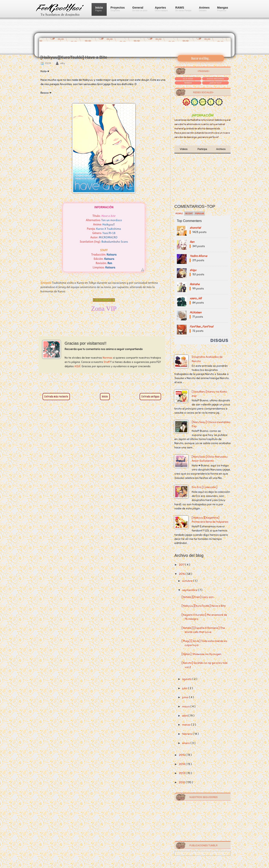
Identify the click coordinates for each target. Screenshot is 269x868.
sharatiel (195, 228)
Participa (202, 149)
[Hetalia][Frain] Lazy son (198, 597)
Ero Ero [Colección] (205, 487)
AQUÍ (77, 366)
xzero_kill (196, 298)
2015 (182, 755)
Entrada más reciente (56, 397)
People (179, 213)
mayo (186, 706)
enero (186, 743)
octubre (188, 581)
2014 (182, 764)
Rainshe (195, 284)
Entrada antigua (150, 397)
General (140, 9)
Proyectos (118, 9)
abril (185, 716)
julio (185, 688)
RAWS (183, 9)
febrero (187, 734)
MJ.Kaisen (196, 312)
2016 (182, 574)
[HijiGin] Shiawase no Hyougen (201, 654)
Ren (192, 242)
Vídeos (184, 149)
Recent (189, 213)
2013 (182, 773)
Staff (107, 362)
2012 (182, 782)
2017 (182, 565)
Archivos (221, 149)
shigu (193, 270)
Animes (204, 9)
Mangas (223, 9)
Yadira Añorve (198, 256)
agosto (187, 679)
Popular (199, 213)
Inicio (99, 9)
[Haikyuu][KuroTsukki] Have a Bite (204, 606)
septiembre (190, 590)
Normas (108, 358)
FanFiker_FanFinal (201, 327)
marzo (187, 725)
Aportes (161, 9)
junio (186, 697)
